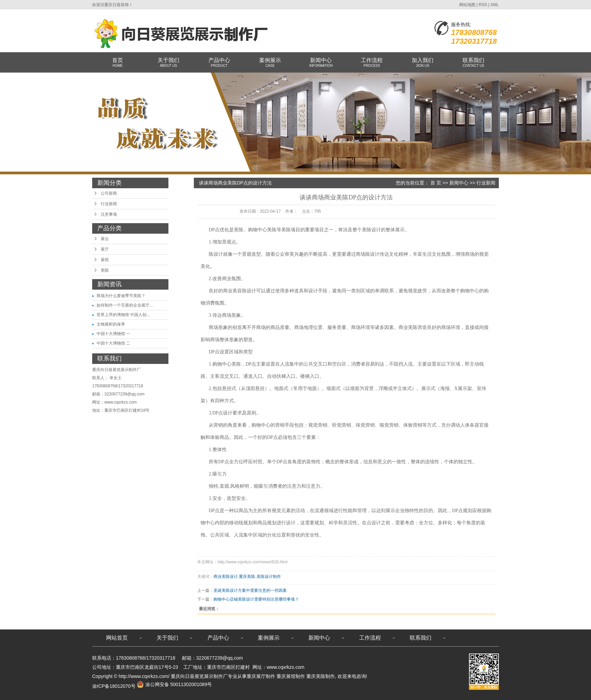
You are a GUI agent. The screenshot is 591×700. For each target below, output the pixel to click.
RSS (483, 5)
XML (495, 5)
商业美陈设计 (226, 577)
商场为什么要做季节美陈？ (121, 296)
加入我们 (423, 63)
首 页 (436, 183)
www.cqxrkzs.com (120, 402)
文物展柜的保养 (111, 324)
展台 (105, 239)
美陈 (105, 270)
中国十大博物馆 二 (113, 343)
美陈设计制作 (269, 577)
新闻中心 (321, 63)
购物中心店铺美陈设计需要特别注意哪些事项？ (256, 599)
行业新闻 (109, 204)
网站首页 (117, 638)
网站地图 (467, 5)
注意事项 (109, 214)
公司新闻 (109, 193)
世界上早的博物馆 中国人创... (123, 315)
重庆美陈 (247, 577)
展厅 (105, 249)
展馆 (105, 260)
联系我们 (473, 63)
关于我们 (168, 63)
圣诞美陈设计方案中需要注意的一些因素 (250, 590)
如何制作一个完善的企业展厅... (125, 305)
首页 (118, 63)
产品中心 (219, 63)
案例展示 (270, 63)
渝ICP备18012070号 (114, 686)
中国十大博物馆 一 (113, 334)
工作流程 (372, 63)
